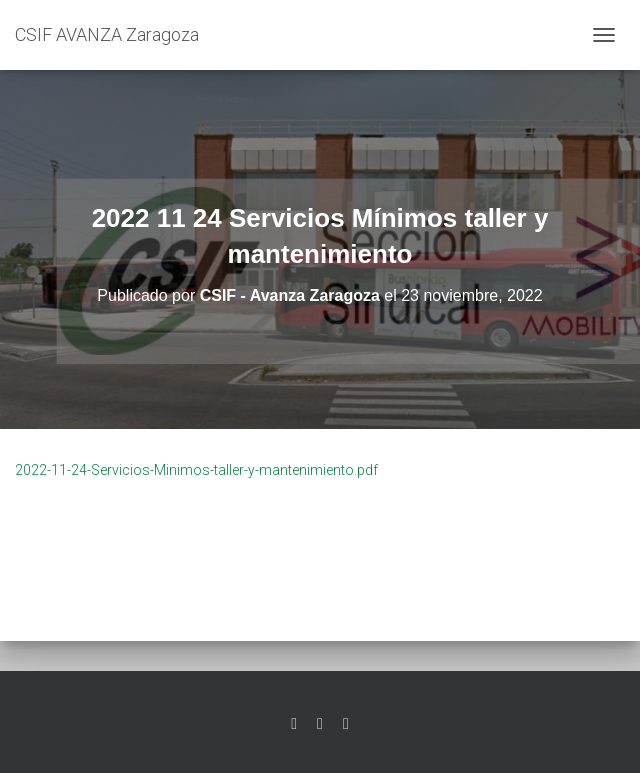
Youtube (346, 724)
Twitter (294, 724)
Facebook (320, 724)
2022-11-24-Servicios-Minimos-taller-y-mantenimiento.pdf (196, 470)
